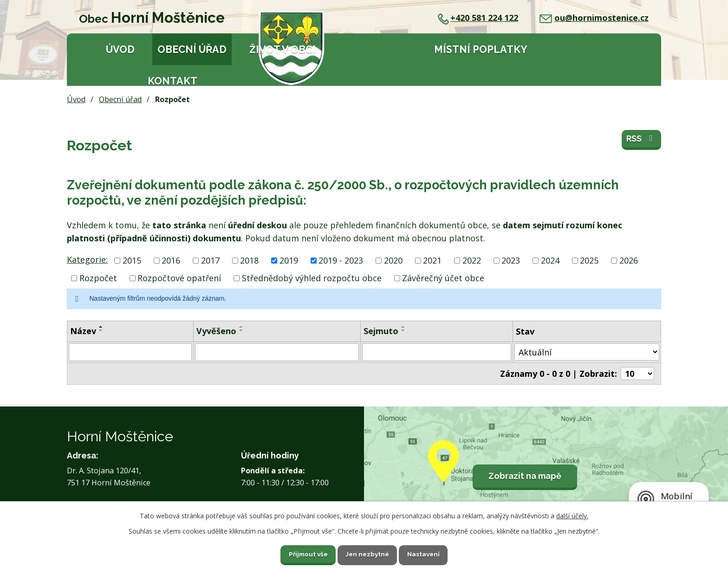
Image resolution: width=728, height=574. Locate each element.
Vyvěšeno (216, 331)
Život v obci (283, 49)
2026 (629, 260)
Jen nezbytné (368, 553)
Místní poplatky (481, 49)
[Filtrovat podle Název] (130, 352)
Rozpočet (98, 278)
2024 (550, 260)
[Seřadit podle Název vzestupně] (101, 327)
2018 (249, 260)
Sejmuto (381, 331)
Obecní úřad (192, 49)
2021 (432, 260)
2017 (210, 260)
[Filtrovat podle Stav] (587, 352)
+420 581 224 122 (478, 18)
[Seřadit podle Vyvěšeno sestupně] (241, 330)
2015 (132, 260)
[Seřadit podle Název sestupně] (101, 330)
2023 (511, 260)
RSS (641, 141)
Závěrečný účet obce (443, 278)
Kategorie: (87, 259)
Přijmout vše (303, 553)
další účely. (572, 515)
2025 (589, 260)
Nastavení (429, 553)
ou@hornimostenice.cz (594, 18)
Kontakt (172, 81)
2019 (289, 260)
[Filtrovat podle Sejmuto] (437, 352)
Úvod (120, 49)
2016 (171, 260)
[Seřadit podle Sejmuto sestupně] (403, 330)
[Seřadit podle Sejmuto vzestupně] (403, 327)
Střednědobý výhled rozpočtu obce (312, 278)
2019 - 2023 (341, 260)
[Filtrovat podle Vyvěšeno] (277, 352)
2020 (393, 260)
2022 (472, 260)
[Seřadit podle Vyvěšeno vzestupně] (241, 327)
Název (83, 331)
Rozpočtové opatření (179, 278)
